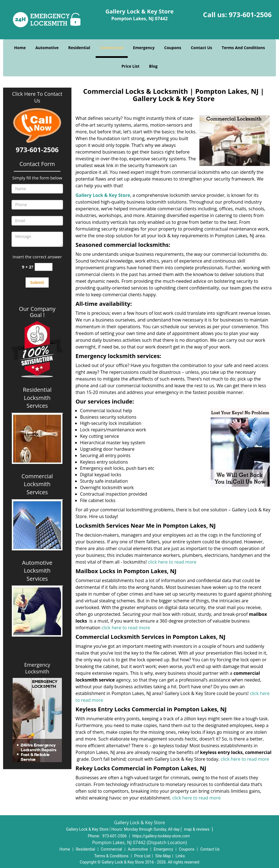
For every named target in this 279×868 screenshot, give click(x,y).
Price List (130, 66)
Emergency (144, 48)
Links (180, 856)
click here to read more (172, 562)
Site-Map (163, 856)
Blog (153, 66)
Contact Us (201, 48)
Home (20, 48)
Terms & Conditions (111, 856)
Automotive (47, 48)
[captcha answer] (44, 267)
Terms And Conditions (243, 48)
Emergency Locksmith (37, 668)
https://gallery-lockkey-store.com (161, 836)
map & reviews (197, 829)
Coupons (173, 48)
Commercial (112, 48)
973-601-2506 (250, 14)
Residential (79, 48)
